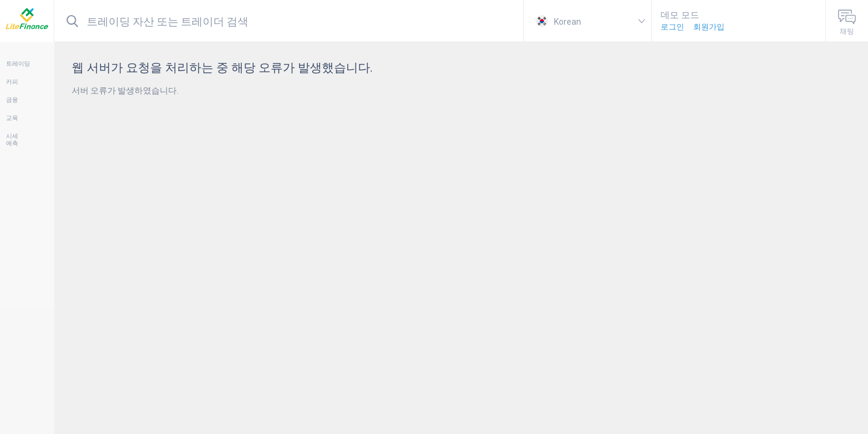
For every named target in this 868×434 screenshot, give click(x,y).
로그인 (672, 27)
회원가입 (709, 27)
